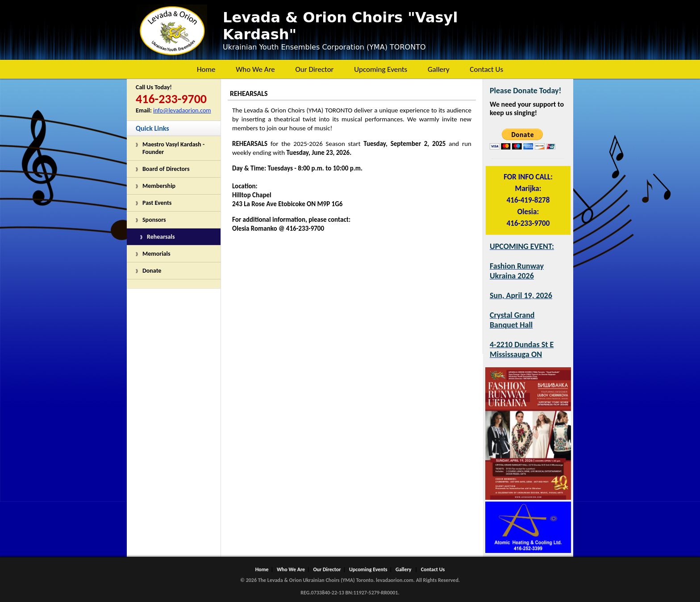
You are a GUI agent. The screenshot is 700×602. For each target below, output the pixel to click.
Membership (159, 186)
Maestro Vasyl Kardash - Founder (173, 148)
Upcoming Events (381, 69)
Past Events (157, 203)
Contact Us (486, 69)
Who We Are (255, 69)
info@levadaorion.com (182, 110)
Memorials (156, 254)
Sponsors (154, 220)
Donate (152, 271)
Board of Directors (166, 169)
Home (206, 69)
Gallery (439, 69)
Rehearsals (161, 237)
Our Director (314, 69)
